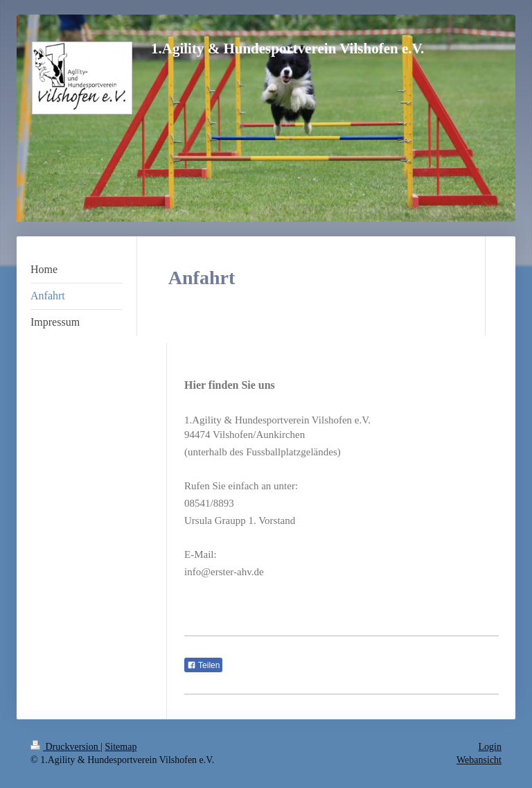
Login (490, 747)
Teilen (203, 665)
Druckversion (65, 747)
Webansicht (479, 760)
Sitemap (121, 747)
